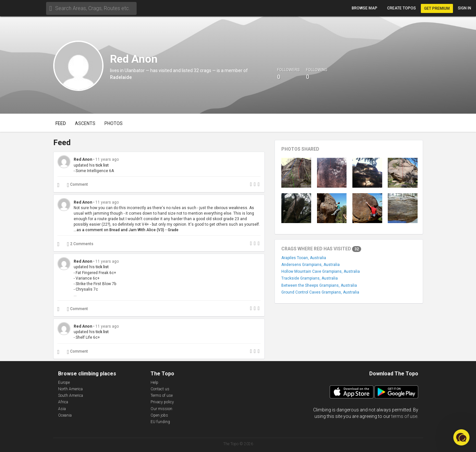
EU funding (160, 422)
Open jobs (159, 415)
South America (71, 395)
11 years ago (107, 159)
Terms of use (162, 395)
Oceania (65, 415)
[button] (461, 437)
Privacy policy (162, 402)
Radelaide (121, 77)
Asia (62, 409)
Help (154, 383)
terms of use (404, 416)
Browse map (365, 8)
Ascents (85, 123)
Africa (63, 402)
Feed (61, 123)
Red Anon (83, 159)
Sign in (464, 8)
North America (70, 389)
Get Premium (437, 8)
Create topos (402, 8)
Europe (64, 383)
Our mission (161, 409)
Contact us (160, 389)
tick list (102, 165)
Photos (114, 123)
